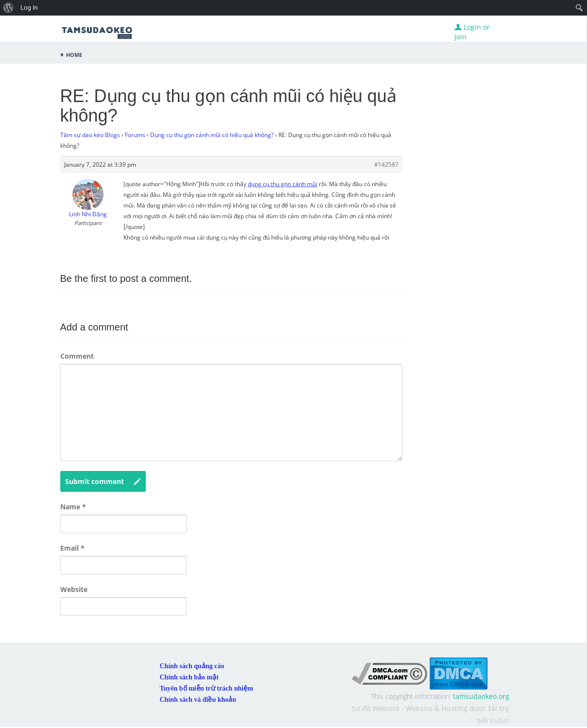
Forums (135, 135)
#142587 (386, 165)
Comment (77, 356)
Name (73, 507)
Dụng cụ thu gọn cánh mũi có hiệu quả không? (212, 135)
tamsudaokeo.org (481, 696)
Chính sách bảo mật (189, 677)
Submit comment (103, 482)
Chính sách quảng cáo (192, 666)
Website (74, 589)
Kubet (500, 720)
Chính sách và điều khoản (198, 700)
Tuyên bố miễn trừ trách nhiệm (207, 688)
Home (74, 54)
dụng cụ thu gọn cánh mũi (283, 184)
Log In (29, 8)
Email (72, 548)
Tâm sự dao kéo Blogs (90, 135)
